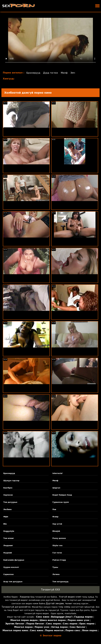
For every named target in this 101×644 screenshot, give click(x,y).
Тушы (55, 567)
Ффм (6, 517)
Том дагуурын (10, 502)
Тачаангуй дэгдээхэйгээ (16, 607)
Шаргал (56, 488)
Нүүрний (8, 553)
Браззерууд (33, 73)
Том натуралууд (60, 582)
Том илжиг (9, 538)
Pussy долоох (59, 538)
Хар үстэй (57, 524)
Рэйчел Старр (59, 560)
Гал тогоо (57, 553)
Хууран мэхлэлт (11, 567)
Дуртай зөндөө (55, 603)
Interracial (57, 473)
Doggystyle (9, 531)
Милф (64, 73)
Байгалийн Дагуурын (14, 560)
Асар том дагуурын (13, 582)
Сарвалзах (9, 574)
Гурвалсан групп (61, 502)
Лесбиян (8, 509)
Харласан (8, 495)
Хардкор (25, 597)
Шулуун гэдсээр (11, 481)
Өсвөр (55, 517)
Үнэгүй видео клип (70, 597)
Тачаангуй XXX (50, 590)
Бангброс (8, 488)
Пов (54, 509)
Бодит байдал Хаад (62, 495)
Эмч (73, 73)
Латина (56, 574)
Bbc (5, 524)
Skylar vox (58, 546)
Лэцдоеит (8, 546)
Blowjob (56, 531)
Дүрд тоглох (51, 73)
